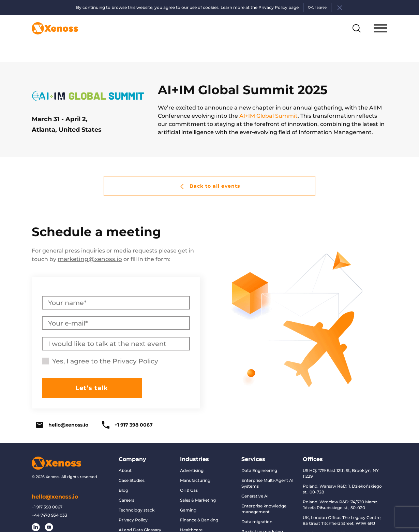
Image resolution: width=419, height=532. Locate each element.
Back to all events (210, 171)
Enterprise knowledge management (264, 494)
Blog (123, 475)
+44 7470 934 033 (49, 500)
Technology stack (137, 495)
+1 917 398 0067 (127, 410)
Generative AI (255, 481)
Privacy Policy (135, 346)
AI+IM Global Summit (268, 101)
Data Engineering (259, 455)
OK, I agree (317, 7)
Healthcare (191, 515)
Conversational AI (260, 526)
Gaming (188, 495)
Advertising (192, 455)
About (125, 455)
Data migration (257, 507)
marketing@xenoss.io (88, 244)
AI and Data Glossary (140, 515)
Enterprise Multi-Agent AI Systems (267, 468)
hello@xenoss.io (62, 410)
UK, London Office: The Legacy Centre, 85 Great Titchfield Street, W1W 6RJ (342, 505)
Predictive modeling (262, 516)
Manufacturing (195, 465)
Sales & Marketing (198, 485)
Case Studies (132, 465)
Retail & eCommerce (201, 525)
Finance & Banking (199, 505)
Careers (126, 485)
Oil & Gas (189, 475)
